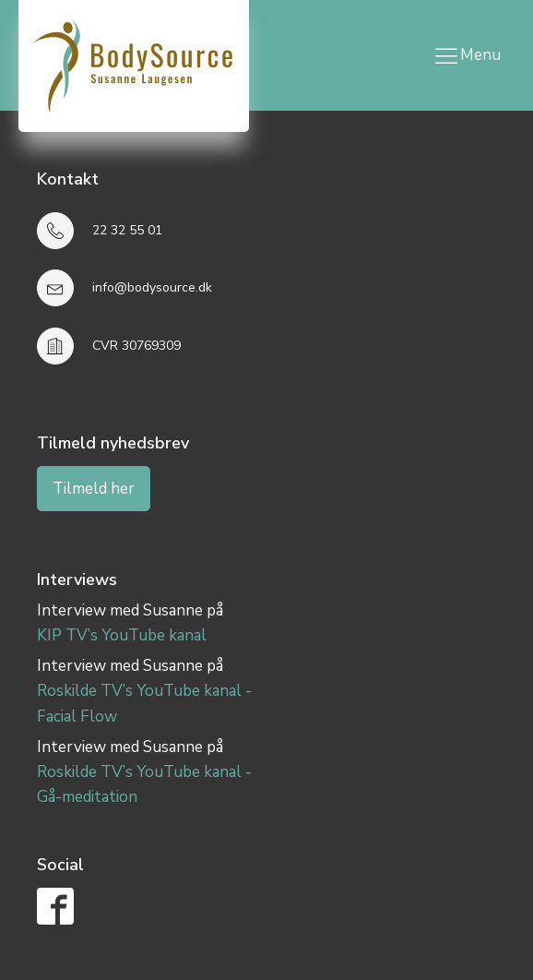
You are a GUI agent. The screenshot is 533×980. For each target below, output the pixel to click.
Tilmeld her (94, 489)
